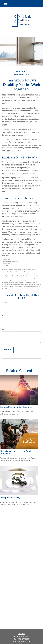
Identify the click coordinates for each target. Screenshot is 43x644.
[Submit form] (8, 350)
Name (4, 302)
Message (5, 329)
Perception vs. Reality (10, 498)
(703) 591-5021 (24, 637)
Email (4, 316)
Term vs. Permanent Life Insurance (16, 407)
